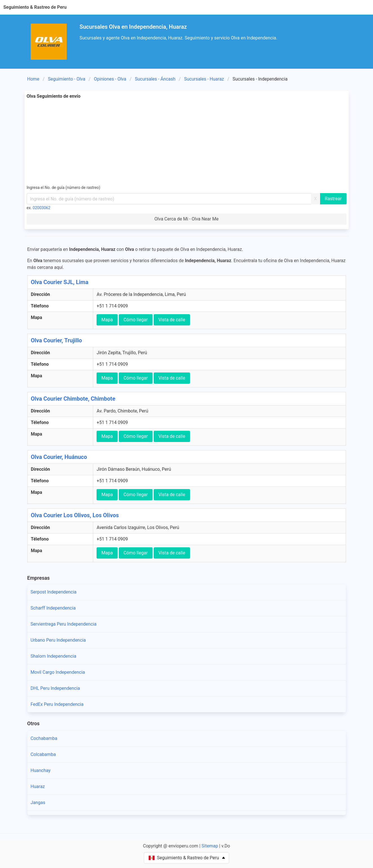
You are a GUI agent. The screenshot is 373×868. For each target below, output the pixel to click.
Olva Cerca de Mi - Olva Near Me (187, 219)
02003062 (42, 208)
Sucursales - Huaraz (204, 79)
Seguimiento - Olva (67, 79)
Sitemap (210, 846)
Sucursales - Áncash (155, 79)
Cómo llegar (136, 320)
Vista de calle (172, 320)
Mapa (107, 320)
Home (33, 79)
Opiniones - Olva (110, 79)
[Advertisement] (187, 142)
